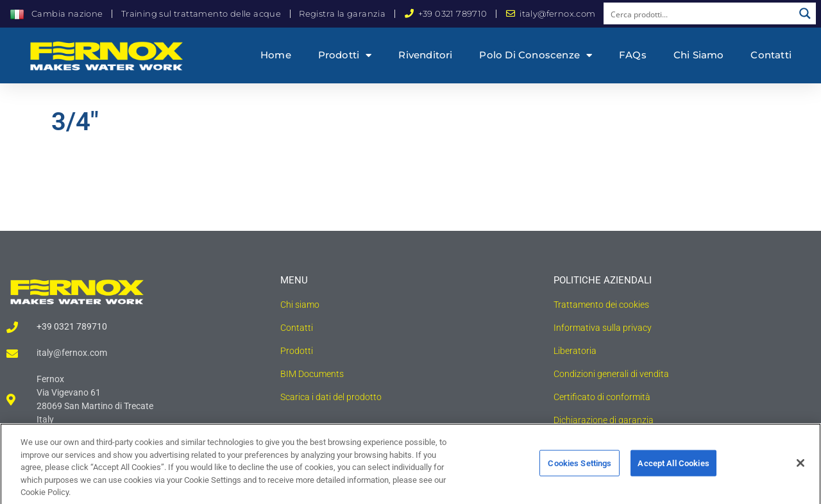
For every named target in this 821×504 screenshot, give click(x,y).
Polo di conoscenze (536, 55)
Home (276, 55)
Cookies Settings (580, 468)
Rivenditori (425, 55)
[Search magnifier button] (805, 13)
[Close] (800, 467)
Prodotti (345, 55)
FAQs (633, 55)
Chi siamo (699, 55)
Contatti (771, 55)
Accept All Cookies (673, 468)
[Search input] (699, 13)
